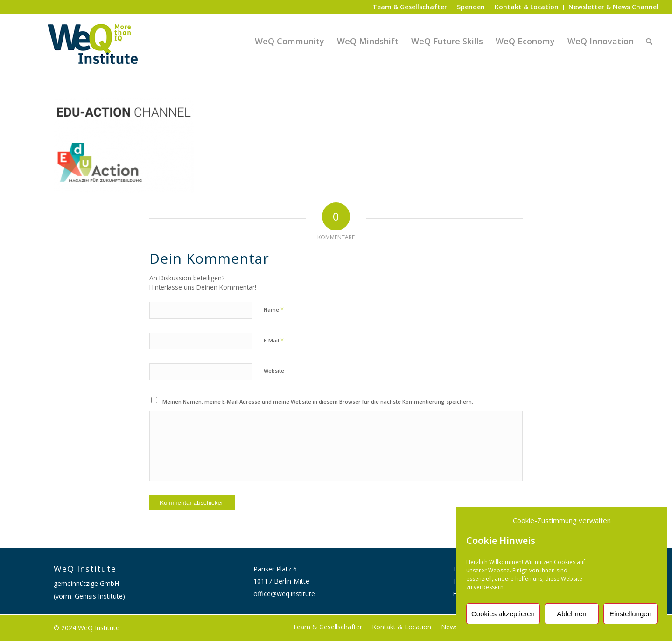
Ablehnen (571, 614)
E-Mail (274, 340)
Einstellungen (630, 614)
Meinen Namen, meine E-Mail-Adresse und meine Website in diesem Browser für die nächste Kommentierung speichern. (318, 401)
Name (274, 309)
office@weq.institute (284, 594)
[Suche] (649, 41)
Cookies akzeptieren (503, 614)
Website (274, 371)
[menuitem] (410, 7)
